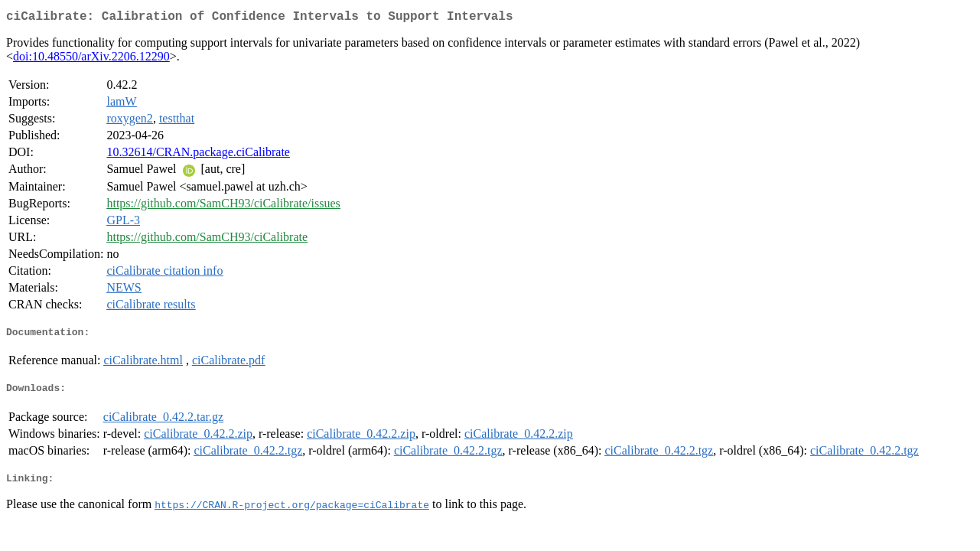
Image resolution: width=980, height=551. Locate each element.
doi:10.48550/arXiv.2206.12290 (91, 59)
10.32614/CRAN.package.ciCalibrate (198, 155)
